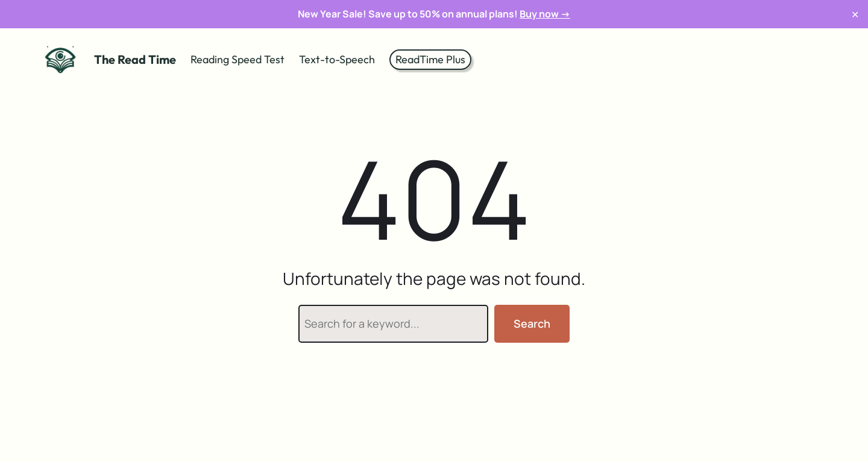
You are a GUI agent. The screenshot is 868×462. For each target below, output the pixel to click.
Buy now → (545, 14)
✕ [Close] (855, 14)
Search (532, 323)
